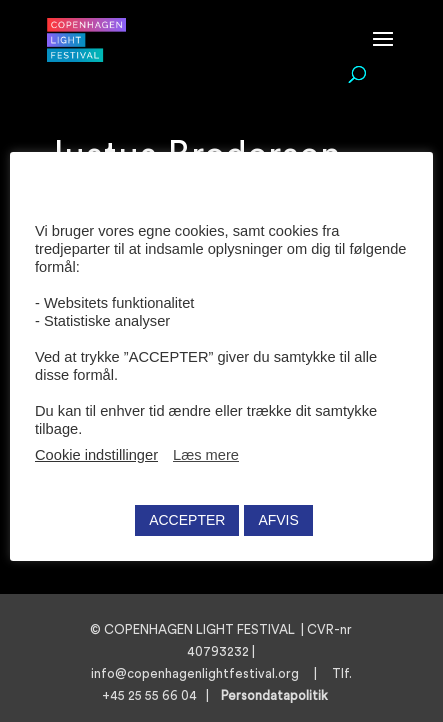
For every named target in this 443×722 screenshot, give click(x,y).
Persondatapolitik (280, 695)
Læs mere (206, 455)
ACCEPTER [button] (187, 520)
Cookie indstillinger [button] (96, 455)
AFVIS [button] (278, 520)
